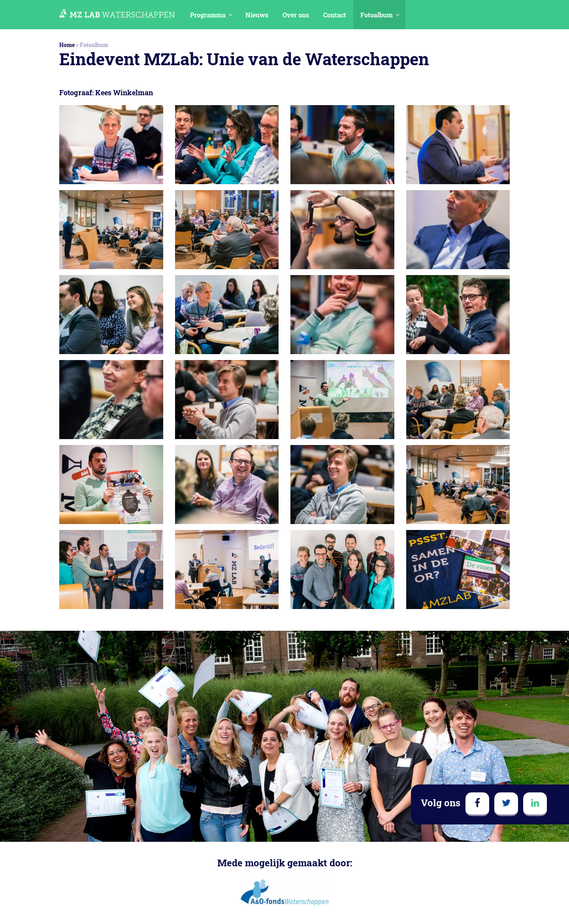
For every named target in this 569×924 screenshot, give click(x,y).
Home (67, 45)
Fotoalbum (377, 15)
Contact (335, 15)
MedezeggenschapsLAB (117, 13)
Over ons (296, 15)
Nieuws (257, 15)
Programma (208, 15)
